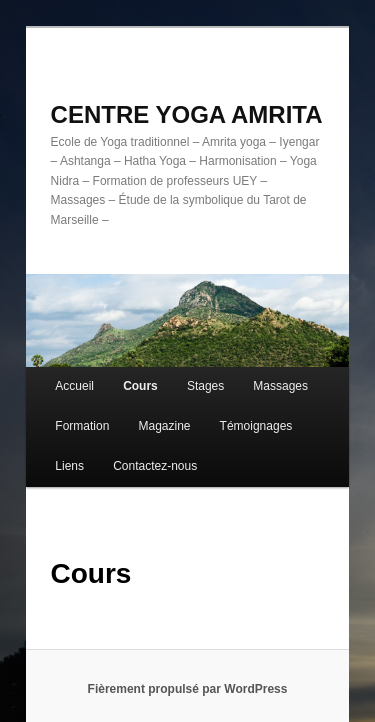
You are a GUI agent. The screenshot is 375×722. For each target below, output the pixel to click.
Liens (69, 466)
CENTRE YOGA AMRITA (187, 114)
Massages (280, 386)
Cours (140, 386)
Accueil (74, 386)
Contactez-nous (155, 466)
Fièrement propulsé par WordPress (188, 689)
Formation (82, 426)
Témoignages (256, 426)
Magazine (164, 426)
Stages (205, 386)
